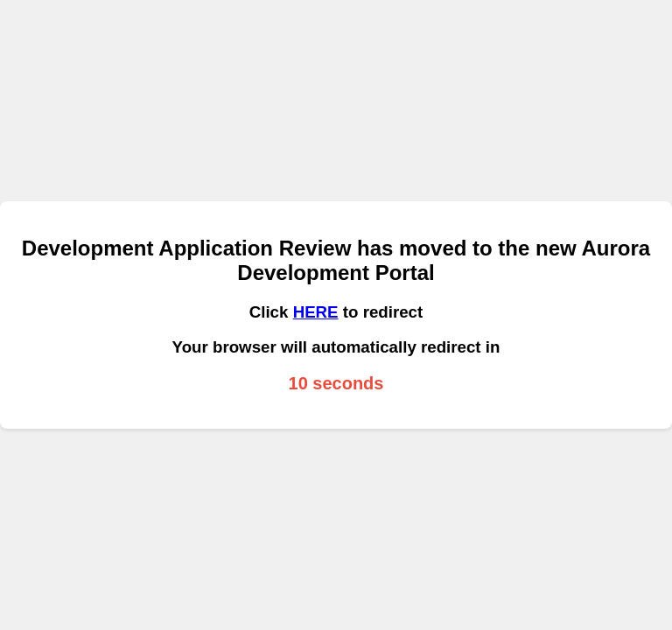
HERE (316, 312)
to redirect (381, 312)
